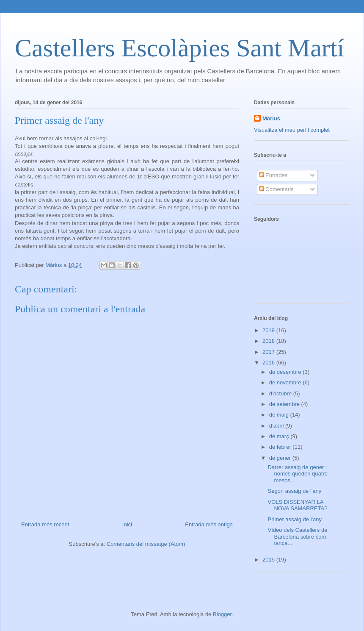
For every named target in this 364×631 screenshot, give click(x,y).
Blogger (222, 614)
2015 (269, 560)
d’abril (277, 426)
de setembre (285, 404)
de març (280, 436)
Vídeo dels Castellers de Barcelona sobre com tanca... (297, 536)
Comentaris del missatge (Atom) (146, 544)
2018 (269, 341)
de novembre (286, 382)
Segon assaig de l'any (294, 491)
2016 (269, 363)
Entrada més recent (45, 524)
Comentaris (276, 189)
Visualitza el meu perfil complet (292, 130)
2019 (269, 330)
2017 (269, 352)
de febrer (281, 447)
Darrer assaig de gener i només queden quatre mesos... (297, 474)
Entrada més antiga (209, 524)
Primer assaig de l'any (294, 519)
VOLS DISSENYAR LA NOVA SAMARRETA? (297, 505)
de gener (281, 458)
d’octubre (281, 393)
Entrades (273, 175)
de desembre (286, 372)
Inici (127, 524)
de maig (280, 415)
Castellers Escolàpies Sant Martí (179, 48)
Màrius (271, 118)
